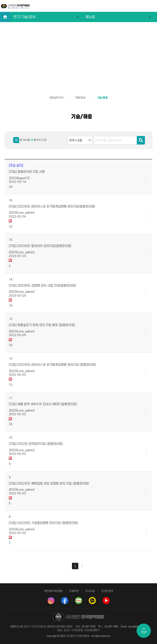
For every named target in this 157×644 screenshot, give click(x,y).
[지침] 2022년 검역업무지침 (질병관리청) (36, 444)
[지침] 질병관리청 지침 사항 (27, 172)
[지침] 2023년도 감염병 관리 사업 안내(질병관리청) (42, 286)
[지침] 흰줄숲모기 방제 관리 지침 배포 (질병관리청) (42, 325)
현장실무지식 (57, 98)
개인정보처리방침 (53, 591)
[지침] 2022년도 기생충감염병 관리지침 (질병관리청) (43, 523)
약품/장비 (80, 98)
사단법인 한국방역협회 (15, 6)
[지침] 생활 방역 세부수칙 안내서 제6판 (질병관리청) (43, 404)
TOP (144, 631)
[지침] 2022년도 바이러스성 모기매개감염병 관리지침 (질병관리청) (52, 365)
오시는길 (90, 591)
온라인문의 (107, 591)
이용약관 (74, 591)
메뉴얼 (90, 17)
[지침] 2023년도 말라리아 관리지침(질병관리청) (40, 246)
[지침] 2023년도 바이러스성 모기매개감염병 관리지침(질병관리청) (52, 206)
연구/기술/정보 (24, 17)
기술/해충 (102, 98)
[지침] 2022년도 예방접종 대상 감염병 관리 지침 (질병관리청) (49, 483)
